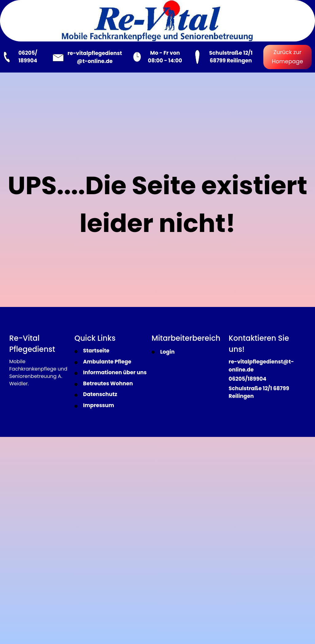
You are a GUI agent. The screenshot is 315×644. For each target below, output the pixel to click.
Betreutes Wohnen (108, 383)
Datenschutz (100, 394)
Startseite (96, 351)
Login (167, 352)
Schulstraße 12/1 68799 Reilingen (231, 57)
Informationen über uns (115, 372)
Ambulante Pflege (107, 362)
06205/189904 (247, 379)
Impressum (99, 405)
